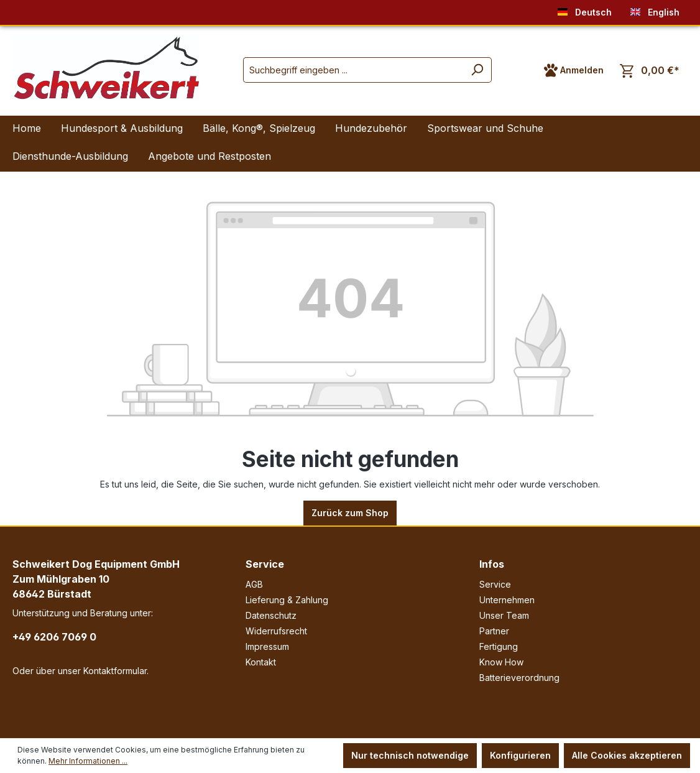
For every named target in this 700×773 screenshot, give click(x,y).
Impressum (267, 646)
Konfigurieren (520, 755)
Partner (494, 631)
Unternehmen (507, 600)
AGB (254, 584)
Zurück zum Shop (350, 513)
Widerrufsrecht (276, 631)
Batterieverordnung (519, 678)
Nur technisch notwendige (410, 755)
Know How (501, 662)
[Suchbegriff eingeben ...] (353, 70)
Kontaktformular (115, 671)
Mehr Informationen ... (88, 761)
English (655, 10)
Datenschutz (271, 615)
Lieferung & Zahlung (287, 600)
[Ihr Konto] (574, 70)
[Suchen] (477, 70)
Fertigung (499, 646)
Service (265, 564)
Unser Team (504, 615)
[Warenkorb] (650, 71)
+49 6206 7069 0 (54, 637)
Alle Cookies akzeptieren (627, 755)
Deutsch (585, 10)
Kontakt (261, 662)
